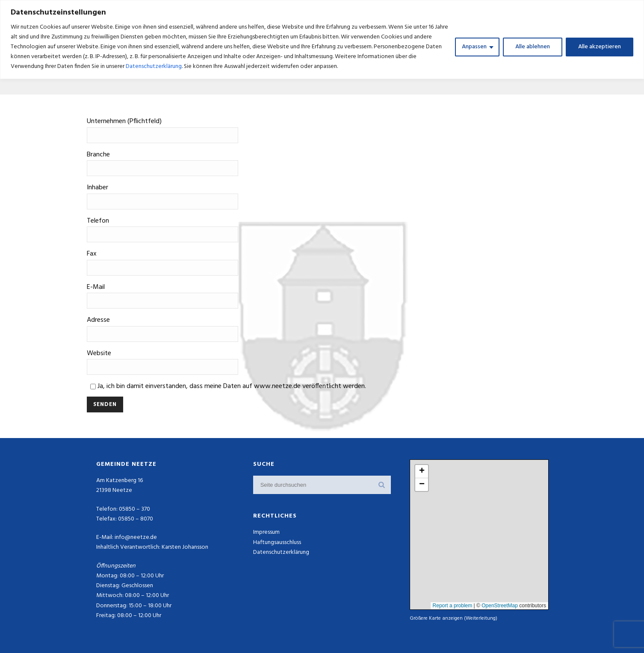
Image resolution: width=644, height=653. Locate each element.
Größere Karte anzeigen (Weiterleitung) (453, 618)
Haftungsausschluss (277, 543)
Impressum (266, 532)
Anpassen (474, 47)
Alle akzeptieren (600, 47)
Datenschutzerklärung (154, 66)
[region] (322, 40)
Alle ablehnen (533, 47)
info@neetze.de (136, 537)
